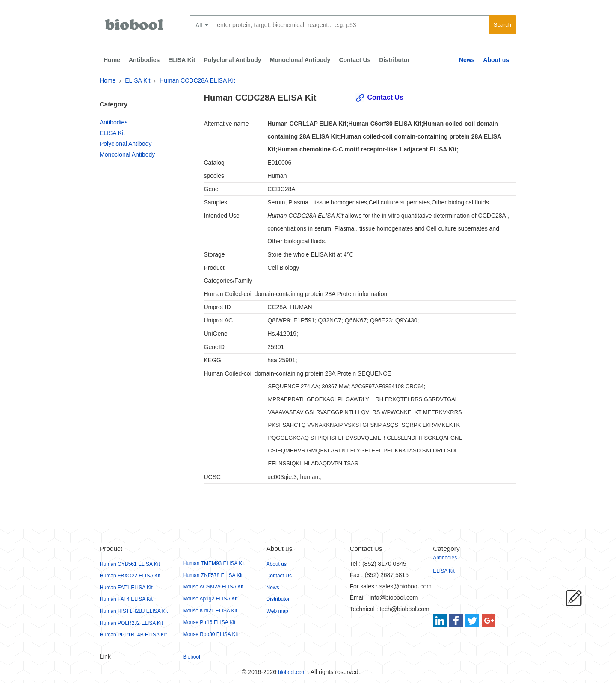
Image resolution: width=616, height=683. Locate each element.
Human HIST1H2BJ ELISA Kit (134, 611)
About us (496, 60)
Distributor (394, 60)
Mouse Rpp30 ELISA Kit (211, 634)
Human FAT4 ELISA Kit (126, 599)
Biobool (192, 657)
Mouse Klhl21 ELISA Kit (210, 611)
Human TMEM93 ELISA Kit (214, 563)
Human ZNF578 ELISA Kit (213, 575)
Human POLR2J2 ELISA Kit (131, 623)
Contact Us (355, 60)
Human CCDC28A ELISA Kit (197, 80)
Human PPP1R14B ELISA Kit (133, 635)
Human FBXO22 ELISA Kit (130, 576)
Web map (277, 611)
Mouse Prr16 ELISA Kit (209, 622)
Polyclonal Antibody (233, 60)
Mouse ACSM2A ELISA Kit (213, 587)
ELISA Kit (182, 60)
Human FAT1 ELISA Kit (126, 588)
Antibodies (144, 60)
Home (112, 60)
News (467, 60)
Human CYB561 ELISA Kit (130, 564)
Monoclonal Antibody (300, 60)
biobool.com (292, 672)
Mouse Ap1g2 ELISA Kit (210, 599)
